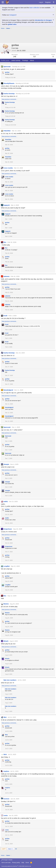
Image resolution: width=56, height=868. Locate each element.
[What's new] (54, 2)
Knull (5, 316)
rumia (6, 815)
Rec (5, 242)
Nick (5, 754)
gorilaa (7, 72)
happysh (7, 205)
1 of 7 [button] (4, 849)
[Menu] (3, 2)
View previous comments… (10, 99)
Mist (5, 717)
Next (11, 849)
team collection (34, 8)
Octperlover (8, 529)
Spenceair (7, 67)
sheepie (6, 464)
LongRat (7, 566)
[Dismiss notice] (53, 8)
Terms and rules (6, 863)
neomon (6, 799)
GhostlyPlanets (9, 83)
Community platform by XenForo (16, 866)
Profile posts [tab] (5, 60)
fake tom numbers (10, 680)
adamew (6, 276)
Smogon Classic (7, 860)
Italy (17, 48)
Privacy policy (16, 863)
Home (27, 863)
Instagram (13, 15)
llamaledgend (8, 390)
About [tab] (32, 60)
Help (23, 863)
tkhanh (6, 641)
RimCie (6, 604)
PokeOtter (7, 131)
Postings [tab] (25, 60)
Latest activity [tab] (16, 60)
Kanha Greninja (9, 94)
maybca (6, 771)
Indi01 (6, 501)
